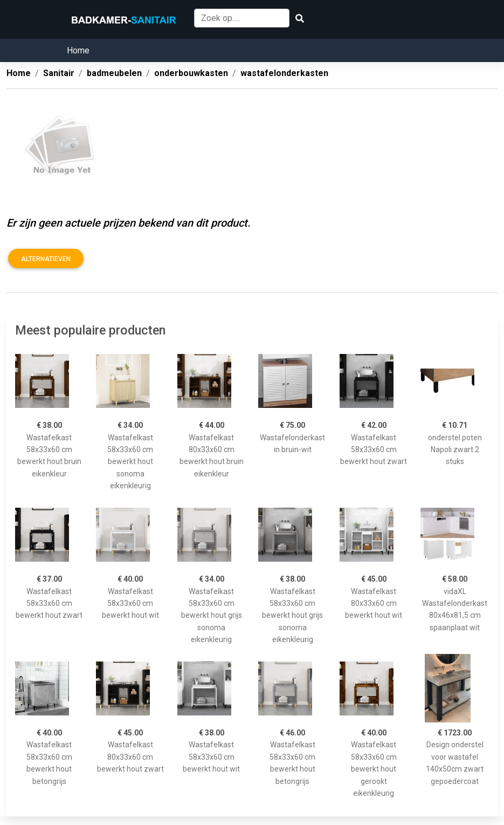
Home (78, 50)
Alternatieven (46, 259)
